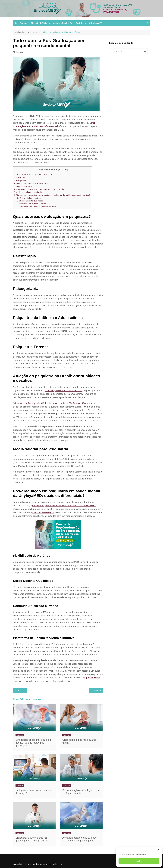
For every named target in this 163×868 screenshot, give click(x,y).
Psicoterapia (21, 177)
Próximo (95, 690)
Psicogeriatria (21, 180)
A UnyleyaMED (95, 23)
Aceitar (139, 861)
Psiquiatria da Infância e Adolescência (32, 183)
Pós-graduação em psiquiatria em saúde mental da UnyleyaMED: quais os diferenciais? (52, 195)
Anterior (21, 690)
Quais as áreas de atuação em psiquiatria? (33, 174)
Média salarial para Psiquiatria (28, 192)
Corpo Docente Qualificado (30, 201)
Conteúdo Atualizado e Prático (32, 204)
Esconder (63, 170)
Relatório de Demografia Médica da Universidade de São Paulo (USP (50, 403)
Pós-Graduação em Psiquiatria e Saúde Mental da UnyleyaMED (64, 505)
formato (43, 512)
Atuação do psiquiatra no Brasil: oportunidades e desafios (40, 189)
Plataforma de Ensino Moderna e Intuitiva (37, 207)
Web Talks (81, 23)
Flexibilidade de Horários (30, 198)
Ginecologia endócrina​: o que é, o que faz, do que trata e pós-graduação (33, 743)
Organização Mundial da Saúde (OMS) (64, 390)
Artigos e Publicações (63, 23)
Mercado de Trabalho (41, 23)
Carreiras (24, 23)
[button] (158, 850)
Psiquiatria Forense (24, 186)
